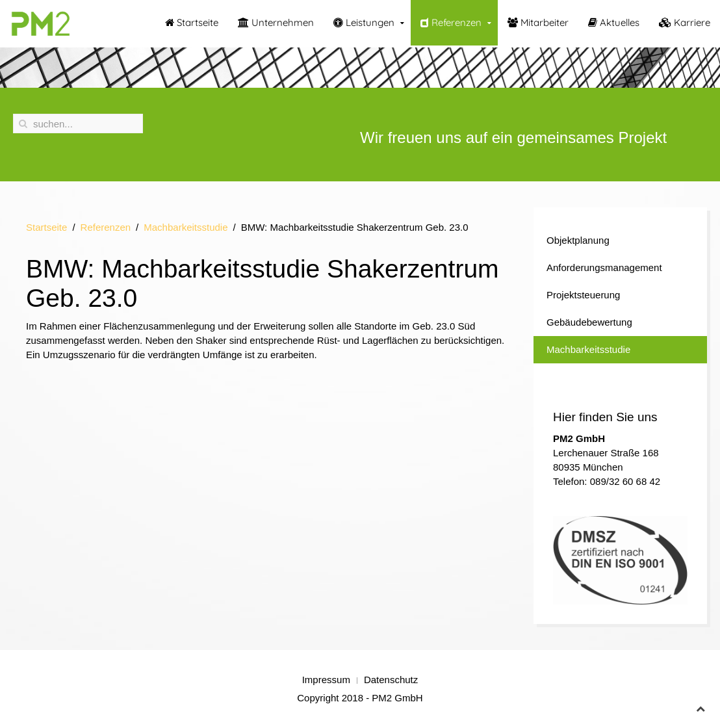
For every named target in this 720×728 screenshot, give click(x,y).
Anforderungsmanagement (604, 267)
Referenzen (451, 22)
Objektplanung (578, 240)
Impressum (326, 680)
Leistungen (364, 22)
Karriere (685, 22)
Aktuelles (614, 22)
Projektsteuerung (583, 295)
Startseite (192, 22)
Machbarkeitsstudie (186, 227)
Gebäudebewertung (589, 322)
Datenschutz (391, 680)
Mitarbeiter (538, 22)
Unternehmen (276, 22)
